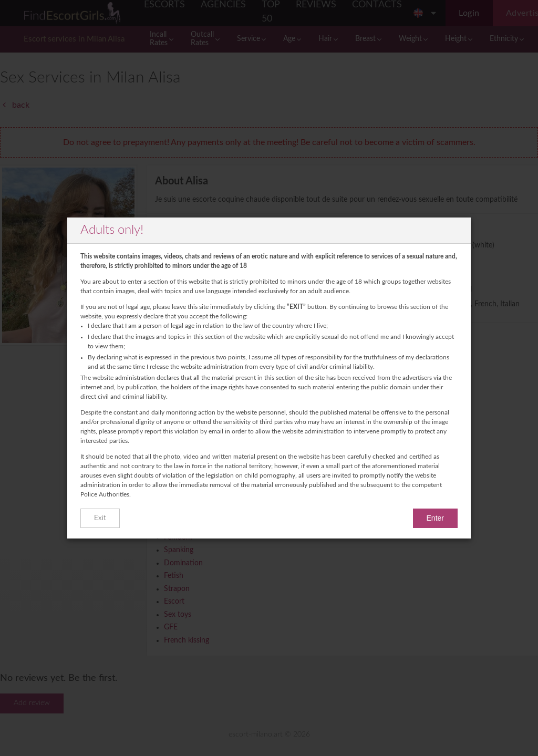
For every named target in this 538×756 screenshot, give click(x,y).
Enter (435, 518)
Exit (100, 518)
